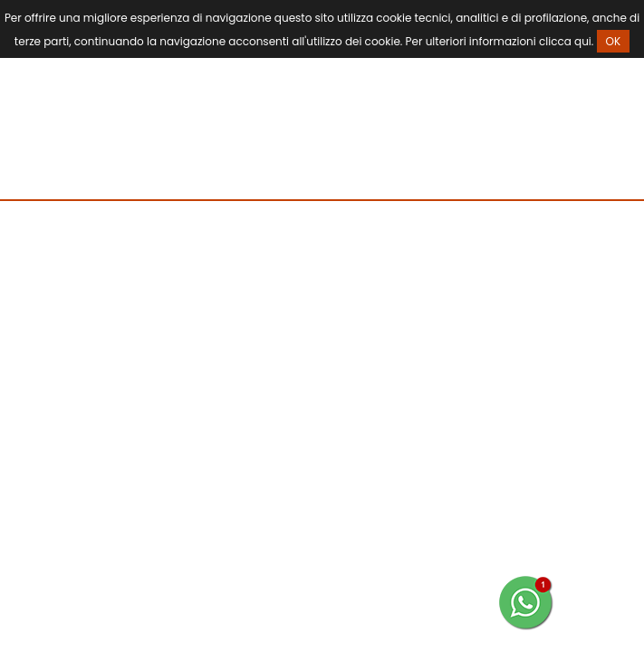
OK (614, 41)
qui (583, 41)
